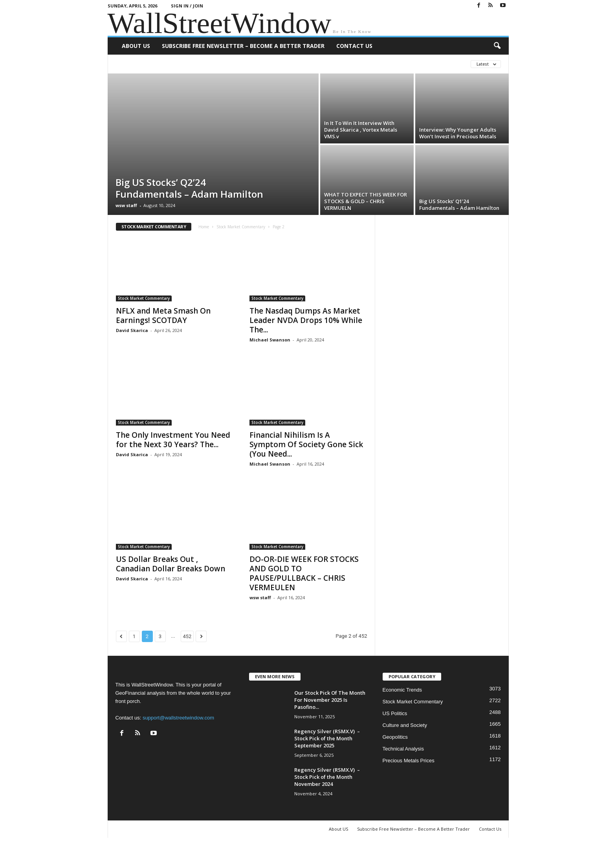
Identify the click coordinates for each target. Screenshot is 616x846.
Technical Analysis (403, 749)
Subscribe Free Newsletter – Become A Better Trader (243, 46)
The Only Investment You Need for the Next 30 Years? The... (173, 440)
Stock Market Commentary (241, 227)
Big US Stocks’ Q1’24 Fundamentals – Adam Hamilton (459, 205)
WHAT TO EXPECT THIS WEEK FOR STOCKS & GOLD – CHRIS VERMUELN (366, 201)
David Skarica (132, 330)
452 (187, 636)
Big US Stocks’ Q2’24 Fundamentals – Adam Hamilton (189, 188)
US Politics (395, 713)
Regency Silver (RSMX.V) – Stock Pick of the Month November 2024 (327, 777)
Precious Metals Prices (409, 761)
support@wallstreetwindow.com (178, 718)
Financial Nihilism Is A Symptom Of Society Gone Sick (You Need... (306, 444)
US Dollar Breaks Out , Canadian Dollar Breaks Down (170, 564)
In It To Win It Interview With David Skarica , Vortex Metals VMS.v (361, 130)
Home (204, 227)
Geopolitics (395, 737)
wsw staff (126, 205)
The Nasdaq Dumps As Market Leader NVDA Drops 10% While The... (306, 320)
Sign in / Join (187, 6)
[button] (497, 46)
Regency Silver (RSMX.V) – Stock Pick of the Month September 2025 (327, 738)
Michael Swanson (270, 340)
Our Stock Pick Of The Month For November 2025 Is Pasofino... (330, 700)
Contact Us (354, 46)
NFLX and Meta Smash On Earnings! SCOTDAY (163, 316)
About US (136, 46)
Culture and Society (405, 725)
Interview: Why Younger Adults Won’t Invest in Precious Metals (458, 133)
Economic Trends (402, 690)
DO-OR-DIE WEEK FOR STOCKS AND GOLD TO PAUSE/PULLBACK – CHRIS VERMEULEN (304, 573)
